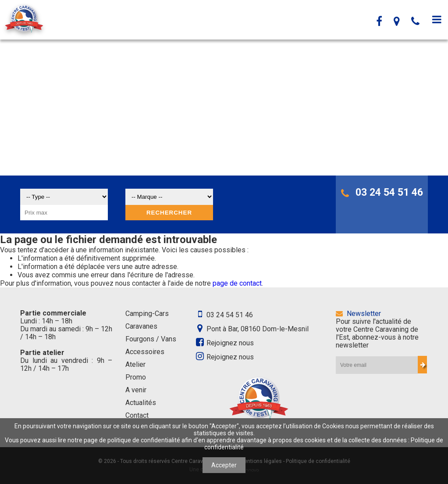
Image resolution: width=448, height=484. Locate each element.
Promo (136, 377)
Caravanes (141, 326)
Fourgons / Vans (151, 339)
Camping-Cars (147, 314)
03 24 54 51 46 (382, 192)
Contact (137, 415)
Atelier (135, 364)
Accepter (224, 465)
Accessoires (145, 352)
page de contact (237, 283)
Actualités (141, 403)
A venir (136, 390)
